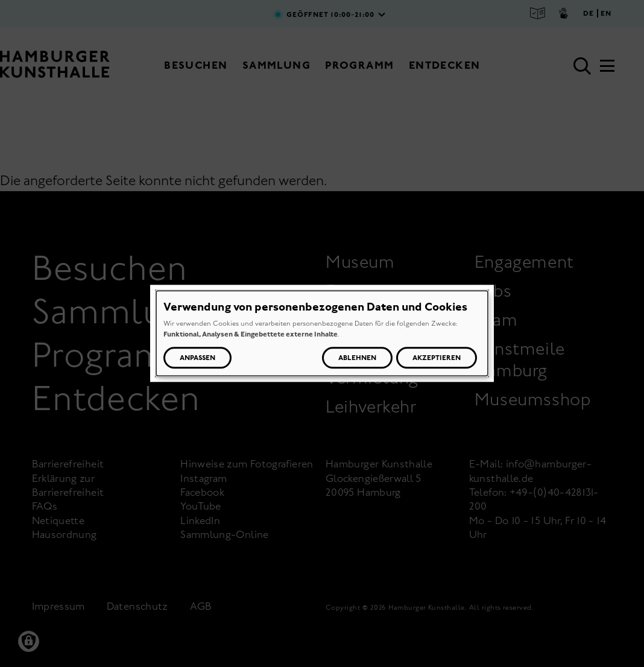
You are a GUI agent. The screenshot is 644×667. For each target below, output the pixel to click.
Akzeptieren (437, 358)
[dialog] (322, 333)
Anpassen (197, 358)
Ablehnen (357, 358)
